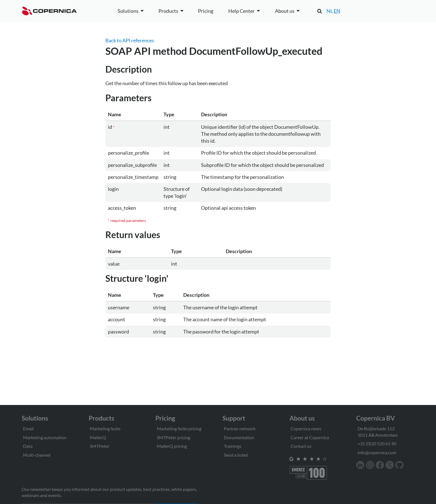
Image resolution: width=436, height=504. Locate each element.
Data (28, 446)
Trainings (233, 446)
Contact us (301, 446)
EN (337, 11)
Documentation (239, 437)
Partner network (240, 428)
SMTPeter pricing (174, 437)
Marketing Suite (105, 428)
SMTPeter (100, 446)
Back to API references (130, 40)
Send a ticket (236, 455)
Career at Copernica (310, 437)
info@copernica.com (377, 452)
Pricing (206, 11)
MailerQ (98, 437)
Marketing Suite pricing (179, 428)
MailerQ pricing (172, 446)
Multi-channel (37, 455)
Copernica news (306, 428)
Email (28, 428)
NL (330, 11)
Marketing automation (45, 437)
